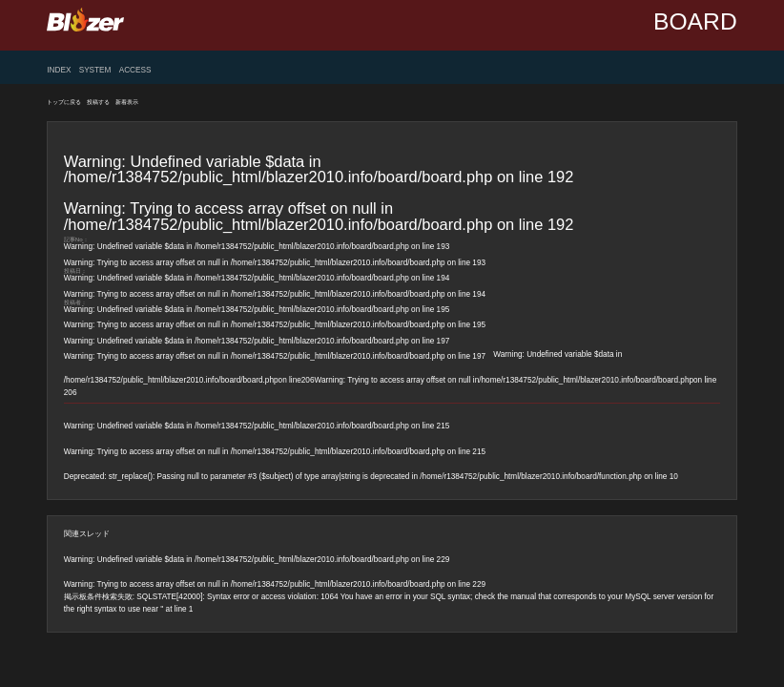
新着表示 (127, 102)
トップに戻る (64, 102)
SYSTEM (95, 71)
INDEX (59, 71)
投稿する (98, 102)
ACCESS (135, 71)
